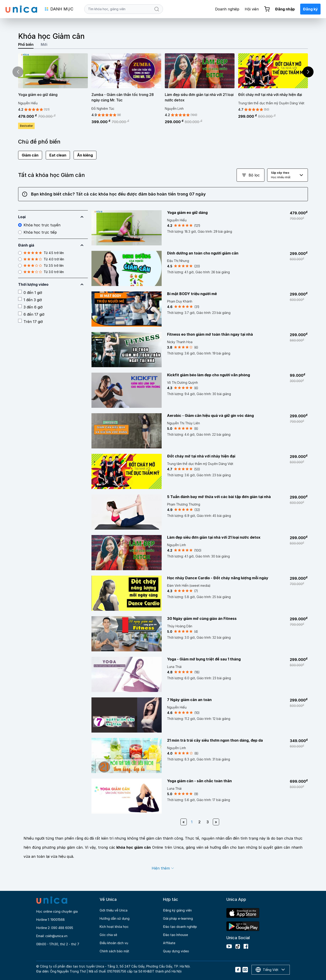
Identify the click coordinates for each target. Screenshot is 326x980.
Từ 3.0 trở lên (41, 272)
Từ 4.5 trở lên (41, 253)
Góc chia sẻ (108, 935)
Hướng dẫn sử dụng (115, 918)
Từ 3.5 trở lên (41, 266)
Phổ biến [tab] (26, 44)
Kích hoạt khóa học (114, 927)
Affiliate (169, 943)
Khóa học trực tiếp (37, 232)
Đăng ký (310, 9)
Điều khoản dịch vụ (114, 943)
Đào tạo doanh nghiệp (180, 927)
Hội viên (252, 9)
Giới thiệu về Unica (114, 910)
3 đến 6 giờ (30, 307)
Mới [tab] (44, 44)
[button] (308, 72)
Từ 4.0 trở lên (41, 259)
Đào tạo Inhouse (175, 935)
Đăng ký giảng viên (177, 910)
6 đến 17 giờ (31, 314)
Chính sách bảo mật (114, 951)
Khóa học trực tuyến (39, 225)
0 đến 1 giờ (30, 292)
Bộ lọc (250, 175)
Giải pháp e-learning (178, 918)
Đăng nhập (285, 9)
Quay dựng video (176, 951)
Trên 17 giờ (30, 321)
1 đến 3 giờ (30, 300)
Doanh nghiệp (227, 9)
